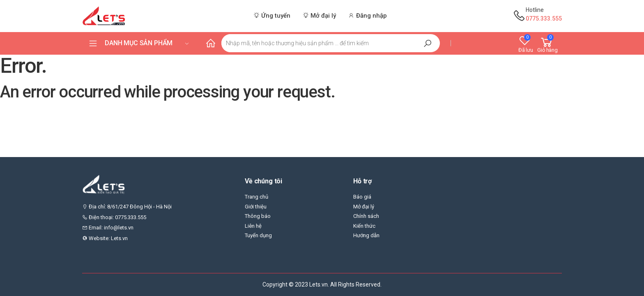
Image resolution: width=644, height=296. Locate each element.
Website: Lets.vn (105, 238)
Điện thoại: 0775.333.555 (114, 217)
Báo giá (362, 197)
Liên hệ (253, 226)
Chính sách (366, 216)
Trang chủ (256, 197)
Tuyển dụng (258, 235)
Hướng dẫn (366, 235)
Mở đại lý (364, 207)
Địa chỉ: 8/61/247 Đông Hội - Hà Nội (127, 207)
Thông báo (258, 216)
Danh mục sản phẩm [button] (147, 43)
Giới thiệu (256, 207)
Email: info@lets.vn (108, 228)
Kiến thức (364, 226)
